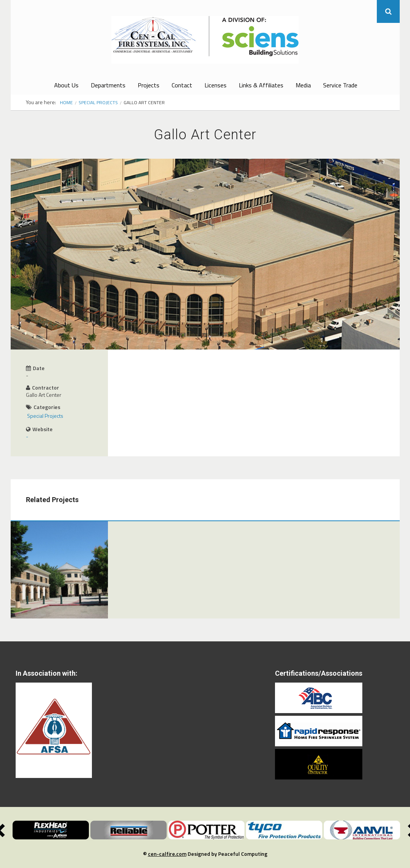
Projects (149, 85)
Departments (108, 85)
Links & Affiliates (261, 85)
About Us (66, 85)
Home (66, 102)
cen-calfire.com (167, 854)
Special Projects (98, 102)
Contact (182, 85)
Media (303, 85)
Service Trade (340, 85)
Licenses (215, 85)
